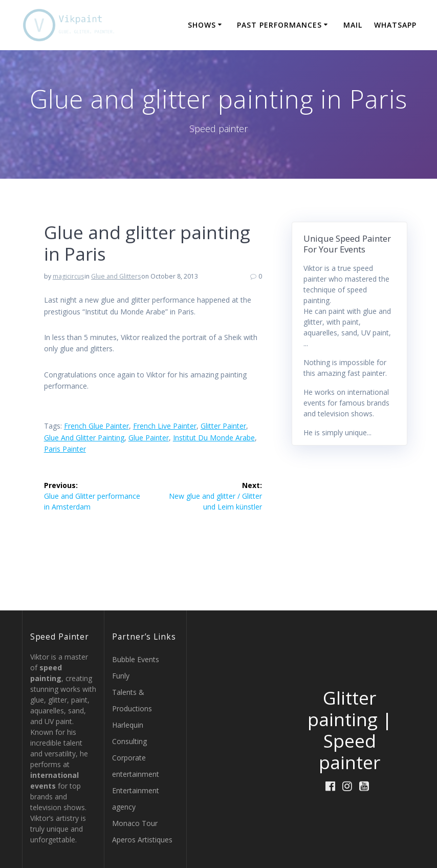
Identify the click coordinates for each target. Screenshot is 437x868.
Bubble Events (136, 659)
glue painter (149, 438)
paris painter (65, 449)
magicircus (68, 276)
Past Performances (279, 25)
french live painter (165, 426)
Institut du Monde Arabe (214, 438)
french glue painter (96, 426)
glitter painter (223, 426)
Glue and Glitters (116, 276)
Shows (202, 25)
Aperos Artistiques (142, 840)
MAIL (353, 25)
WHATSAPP (395, 25)
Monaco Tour (135, 823)
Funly (121, 676)
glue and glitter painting (84, 438)
